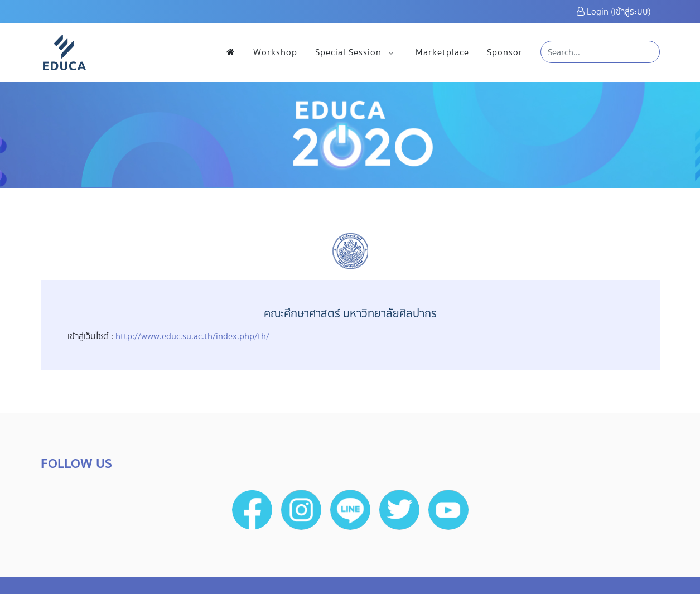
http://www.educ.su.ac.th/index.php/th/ (192, 336)
